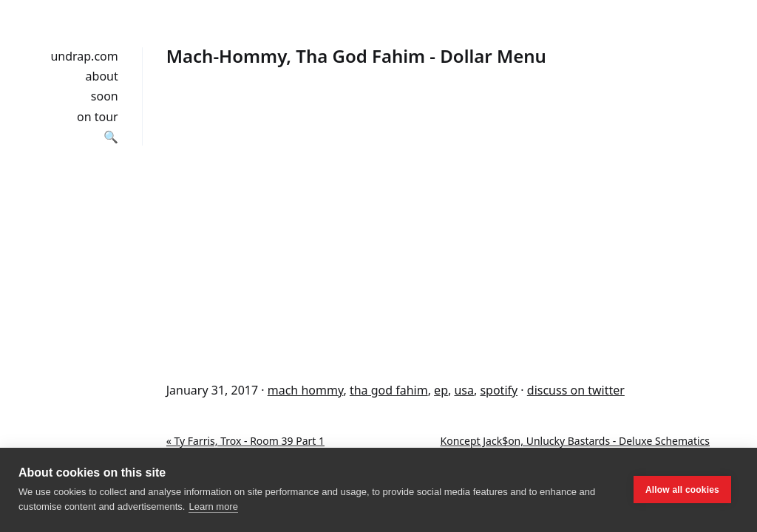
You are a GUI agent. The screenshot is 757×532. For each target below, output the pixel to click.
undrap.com (84, 56)
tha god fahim (389, 390)
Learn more (213, 507)
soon (105, 96)
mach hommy (306, 390)
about (102, 76)
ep (441, 390)
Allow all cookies (682, 490)
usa (464, 390)
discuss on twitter (576, 390)
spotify (499, 390)
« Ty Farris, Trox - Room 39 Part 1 (245, 441)
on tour (98, 117)
